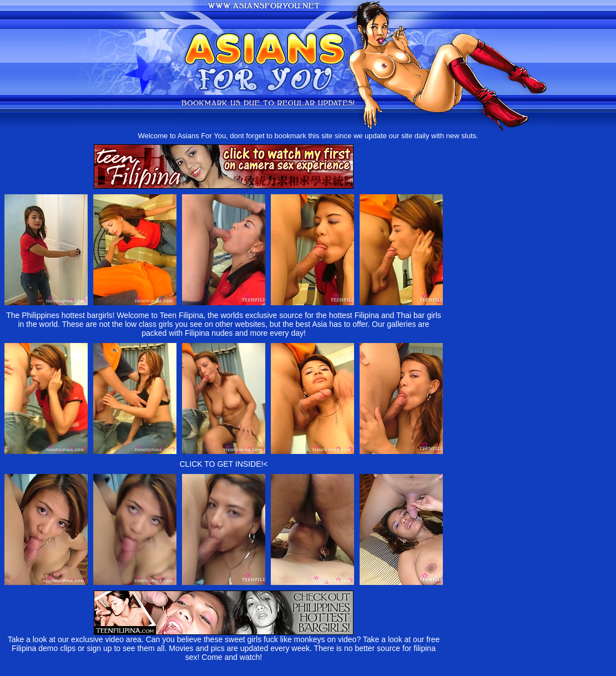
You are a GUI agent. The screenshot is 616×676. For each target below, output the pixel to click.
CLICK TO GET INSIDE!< (223, 464)
